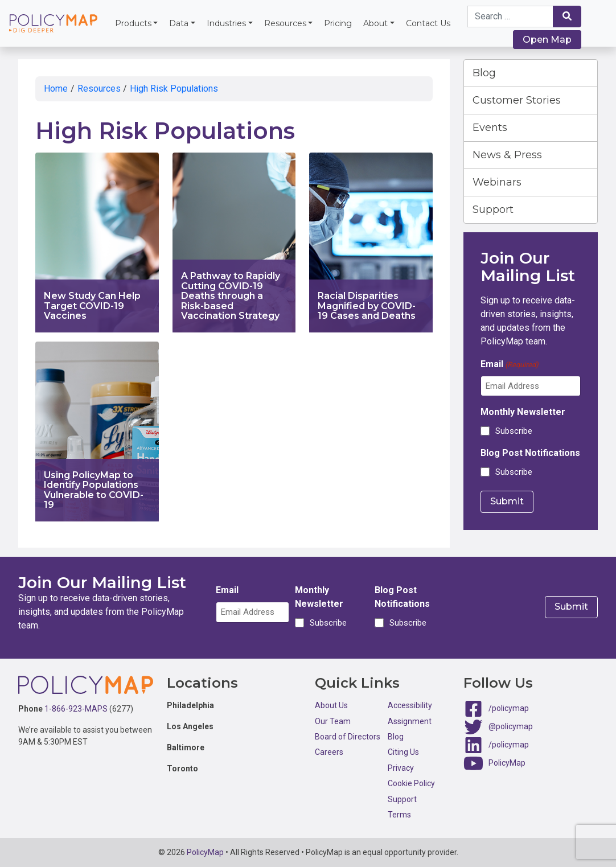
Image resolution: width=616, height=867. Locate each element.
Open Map (547, 40)
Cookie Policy (411, 783)
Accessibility (410, 705)
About (375, 23)
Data (179, 23)
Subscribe (514, 431)
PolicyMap (507, 763)
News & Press (507, 155)
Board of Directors (348, 737)
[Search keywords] (511, 17)
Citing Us (403, 752)
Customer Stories (517, 100)
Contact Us (428, 23)
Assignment (410, 721)
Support (493, 209)
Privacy (401, 768)
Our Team (333, 721)
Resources (285, 23)
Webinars (497, 182)
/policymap (509, 708)
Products (133, 23)
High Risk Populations (174, 89)
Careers (329, 752)
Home (56, 89)
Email (510, 365)
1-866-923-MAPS (76, 709)
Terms (399, 815)
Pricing (338, 23)
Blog (484, 73)
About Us (331, 705)
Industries (226, 23)
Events (490, 128)
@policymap (511, 726)
